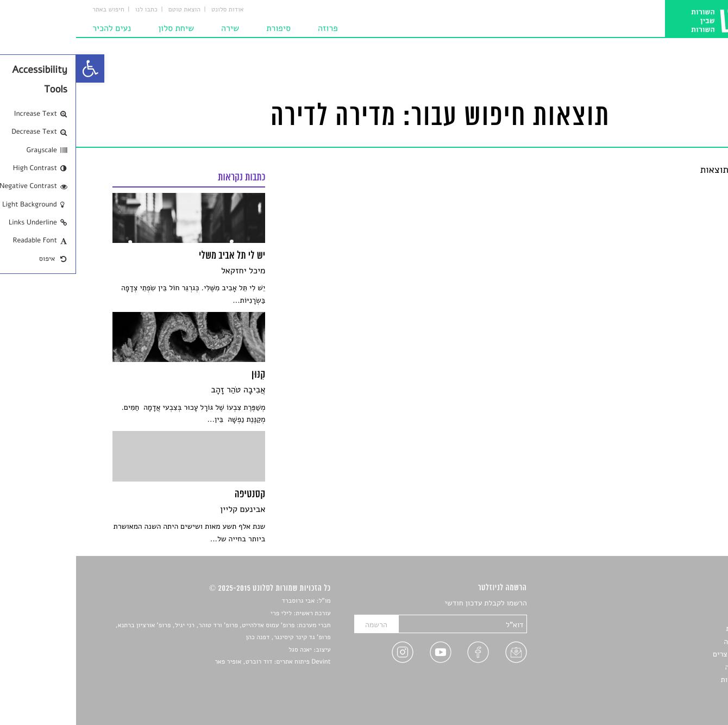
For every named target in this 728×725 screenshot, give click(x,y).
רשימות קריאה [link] (670, 642)
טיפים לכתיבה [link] (670, 667)
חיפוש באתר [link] (32, 10)
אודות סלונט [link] (152, 10)
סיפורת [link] (202, 28)
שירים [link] (682, 616)
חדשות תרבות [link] (671, 629)
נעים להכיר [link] (36, 28)
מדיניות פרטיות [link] (668, 680)
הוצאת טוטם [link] (108, 10)
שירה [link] (154, 28)
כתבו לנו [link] (70, 10)
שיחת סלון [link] (100, 28)
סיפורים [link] (680, 604)
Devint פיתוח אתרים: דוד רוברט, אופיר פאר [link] (196, 662)
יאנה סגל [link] (224, 650)
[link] (14, 68)
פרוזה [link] (252, 28)
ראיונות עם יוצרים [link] (664, 654)
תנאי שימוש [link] (673, 692)
